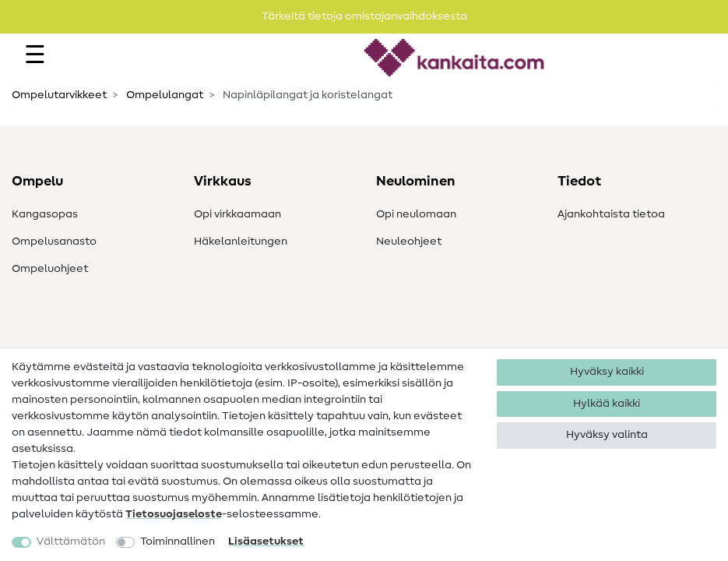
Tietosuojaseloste (174, 514)
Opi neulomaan (416, 214)
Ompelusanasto (54, 242)
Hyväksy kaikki (607, 372)
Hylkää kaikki (607, 404)
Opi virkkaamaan (237, 214)
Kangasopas (45, 214)
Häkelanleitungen (241, 242)
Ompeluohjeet (50, 269)
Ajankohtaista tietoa (611, 214)
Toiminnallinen (178, 542)
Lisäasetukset (266, 542)
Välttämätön (71, 542)
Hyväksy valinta (607, 435)
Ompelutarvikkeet (59, 95)
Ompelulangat (164, 95)
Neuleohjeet (409, 242)
